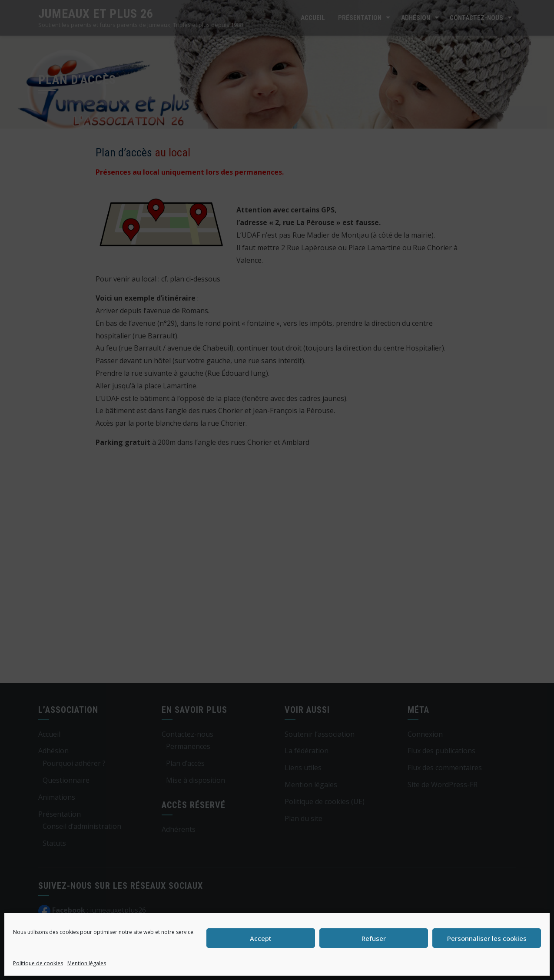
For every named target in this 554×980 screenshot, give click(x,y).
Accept (261, 938)
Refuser (374, 938)
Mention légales (87, 963)
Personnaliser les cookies (487, 938)
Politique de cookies (38, 963)
